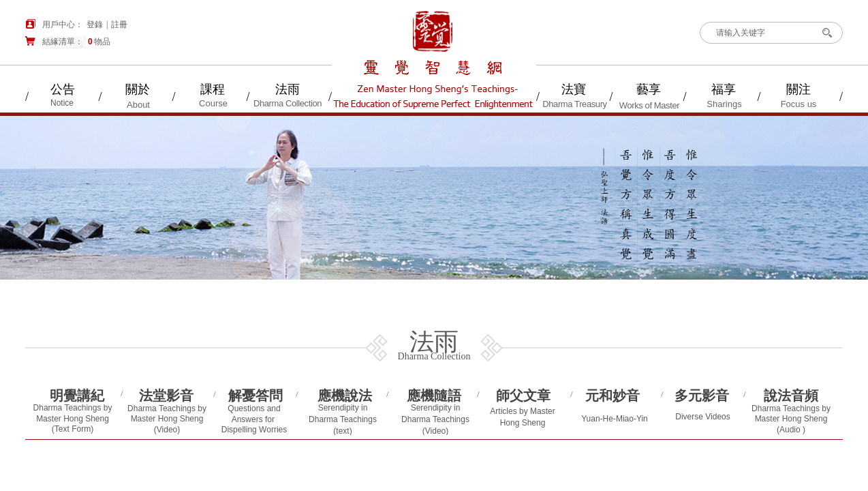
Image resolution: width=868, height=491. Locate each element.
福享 (724, 89)
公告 (63, 89)
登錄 (95, 25)
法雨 (288, 89)
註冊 (119, 25)
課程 (213, 89)
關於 (138, 89)
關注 (799, 89)
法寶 (574, 89)
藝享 (649, 89)
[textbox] (760, 33)
